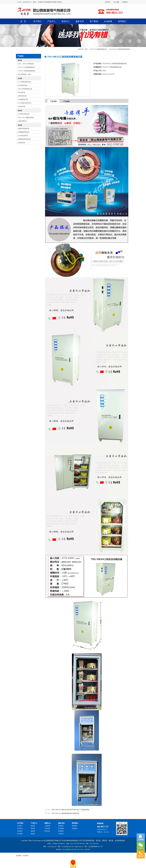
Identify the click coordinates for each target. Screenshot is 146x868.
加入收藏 (116, 2)
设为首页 (108, 2)
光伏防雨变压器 (23, 99)
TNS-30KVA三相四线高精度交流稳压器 (65, 813)
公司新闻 (47, 826)
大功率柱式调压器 (24, 114)
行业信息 (47, 828)
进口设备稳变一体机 (24, 74)
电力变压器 (22, 92)
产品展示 (21, 56)
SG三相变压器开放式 (25, 82)
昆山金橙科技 (67, 849)
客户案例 (20, 834)
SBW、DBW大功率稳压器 (26, 64)
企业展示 (20, 831)
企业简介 (20, 826)
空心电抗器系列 (23, 136)
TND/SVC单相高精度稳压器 (27, 71)
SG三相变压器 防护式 (25, 103)
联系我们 (125, 2)
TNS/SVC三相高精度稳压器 (27, 67)
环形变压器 (22, 106)
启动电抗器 (22, 143)
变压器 (20, 78)
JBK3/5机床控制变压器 (25, 89)
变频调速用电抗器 (24, 132)
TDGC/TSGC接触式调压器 (26, 118)
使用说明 (61, 831)
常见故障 (61, 828)
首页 (86, 49)
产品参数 (66, 101)
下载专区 (61, 834)
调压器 (20, 111)
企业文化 (20, 828)
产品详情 (53, 101)
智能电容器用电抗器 (24, 139)
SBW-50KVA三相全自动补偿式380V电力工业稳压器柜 (70, 810)
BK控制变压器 (23, 85)
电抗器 (20, 125)
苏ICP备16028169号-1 (78, 849)
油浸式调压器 (22, 121)
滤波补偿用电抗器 (24, 129)
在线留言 (75, 828)
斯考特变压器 (22, 96)
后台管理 (87, 849)
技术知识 (47, 831)
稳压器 (20, 60)
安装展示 (61, 826)
